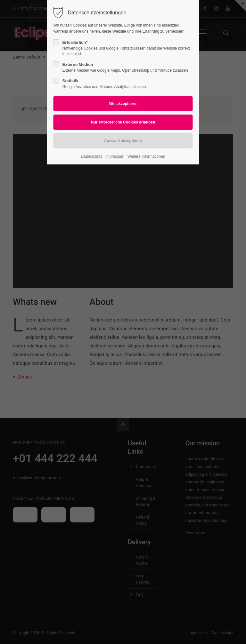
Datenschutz (91, 156)
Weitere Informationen (146, 156)
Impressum (115, 156)
